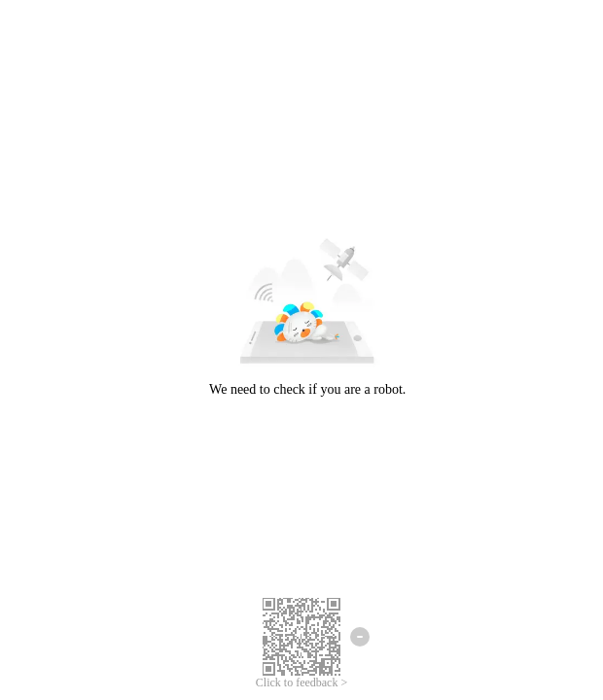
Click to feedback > (301, 682)
